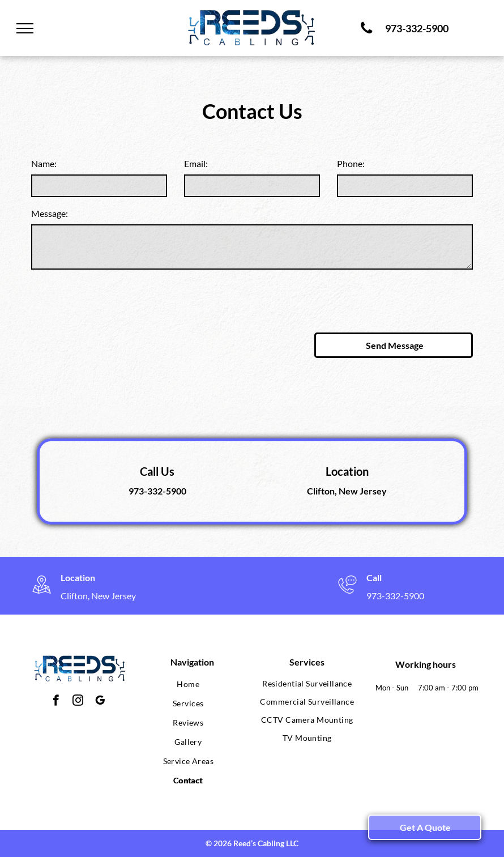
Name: (44, 163)
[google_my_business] (100, 702)
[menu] (25, 28)
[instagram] (78, 702)
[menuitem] (189, 684)
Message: (50, 213)
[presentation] (117, 299)
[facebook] (56, 702)
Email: (196, 163)
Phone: (351, 163)
